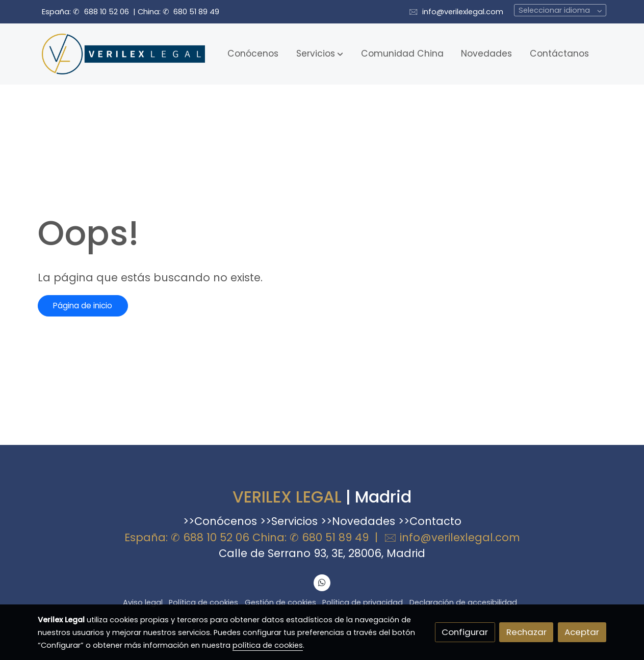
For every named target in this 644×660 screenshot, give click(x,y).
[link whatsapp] (322, 582)
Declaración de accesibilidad (463, 602)
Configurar (465, 632)
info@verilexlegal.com (463, 12)
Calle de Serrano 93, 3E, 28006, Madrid (322, 553)
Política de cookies (203, 602)
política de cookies (268, 645)
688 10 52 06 (107, 12)
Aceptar (582, 632)
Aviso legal (143, 602)
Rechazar (526, 632)
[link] (123, 54)
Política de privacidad (363, 602)
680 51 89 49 (196, 12)
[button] (320, 54)
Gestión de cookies (280, 602)
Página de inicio (83, 306)
